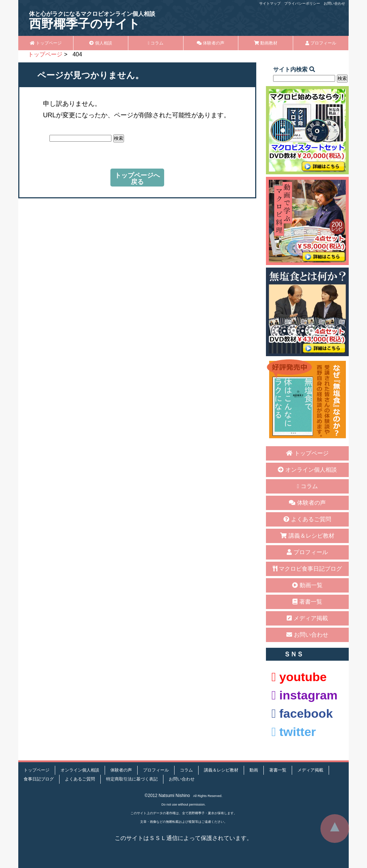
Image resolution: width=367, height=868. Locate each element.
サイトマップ (270, 3)
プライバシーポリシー (302, 3)
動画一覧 (307, 585)
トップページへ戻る (137, 179)
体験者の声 (211, 43)
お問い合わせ (334, 3)
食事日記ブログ (39, 779)
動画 (254, 770)
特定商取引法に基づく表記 (132, 779)
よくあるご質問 (307, 519)
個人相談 (101, 43)
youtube (299, 677)
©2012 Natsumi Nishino (167, 796)
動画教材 (266, 43)
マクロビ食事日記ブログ (307, 569)
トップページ (46, 43)
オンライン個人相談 (307, 470)
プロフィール (321, 43)
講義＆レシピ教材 (307, 536)
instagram (304, 695)
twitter (294, 732)
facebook (302, 713)
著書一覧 (307, 602)
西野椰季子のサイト (92, 21)
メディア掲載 (307, 618)
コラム (156, 43)
